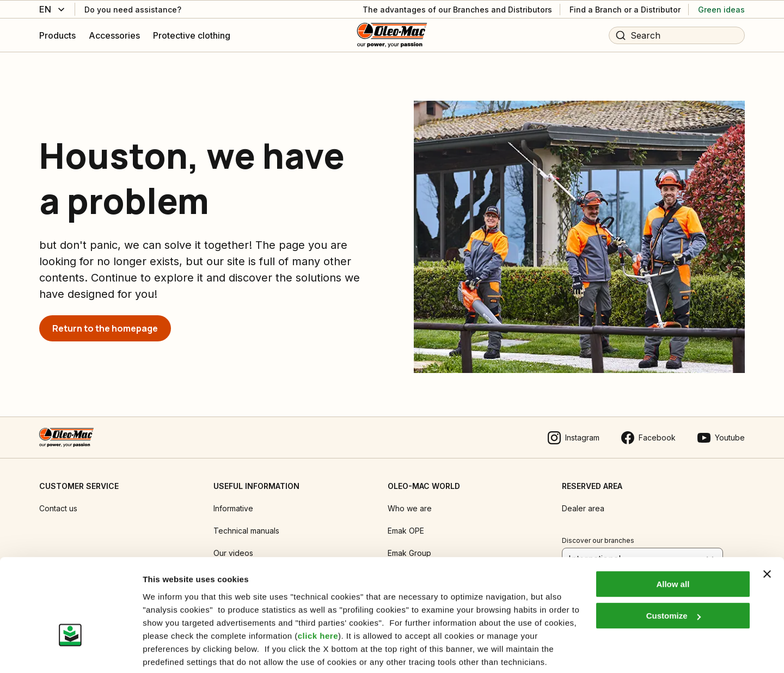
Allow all (673, 544)
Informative (233, 503)
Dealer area (583, 503)
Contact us (58, 503)
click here (318, 595)
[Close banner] (767, 534)
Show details (168, 651)
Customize (673, 575)
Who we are (410, 503)
